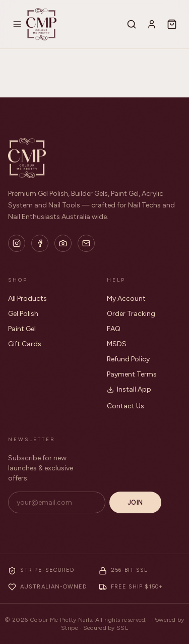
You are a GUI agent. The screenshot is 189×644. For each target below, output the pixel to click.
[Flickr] (63, 243)
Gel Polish (23, 314)
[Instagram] (17, 243)
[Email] (86, 243)
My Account (126, 299)
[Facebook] (40, 243)
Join (135, 502)
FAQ (114, 329)
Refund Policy (128, 359)
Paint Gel (22, 329)
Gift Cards (25, 344)
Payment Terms (132, 374)
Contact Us (125, 406)
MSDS (117, 344)
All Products (27, 299)
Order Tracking (131, 314)
